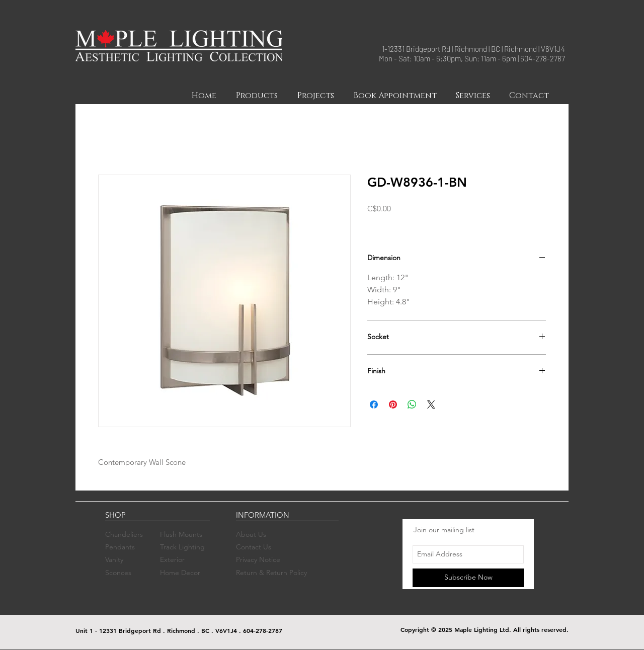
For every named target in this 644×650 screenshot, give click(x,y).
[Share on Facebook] (374, 404)
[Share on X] (431, 404)
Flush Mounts (181, 534)
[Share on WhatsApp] (412, 404)
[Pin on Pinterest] (393, 404)
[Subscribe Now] (468, 578)
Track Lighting (182, 547)
